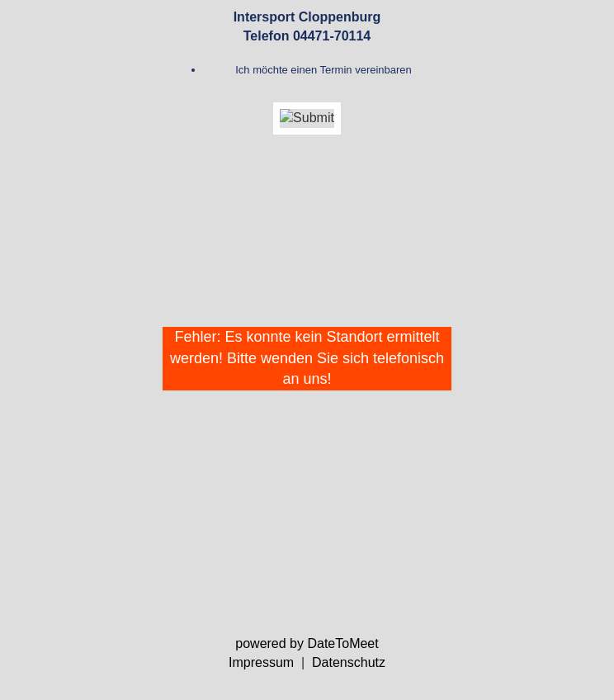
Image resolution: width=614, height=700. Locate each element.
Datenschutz (349, 662)
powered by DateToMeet (307, 643)
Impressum (261, 662)
